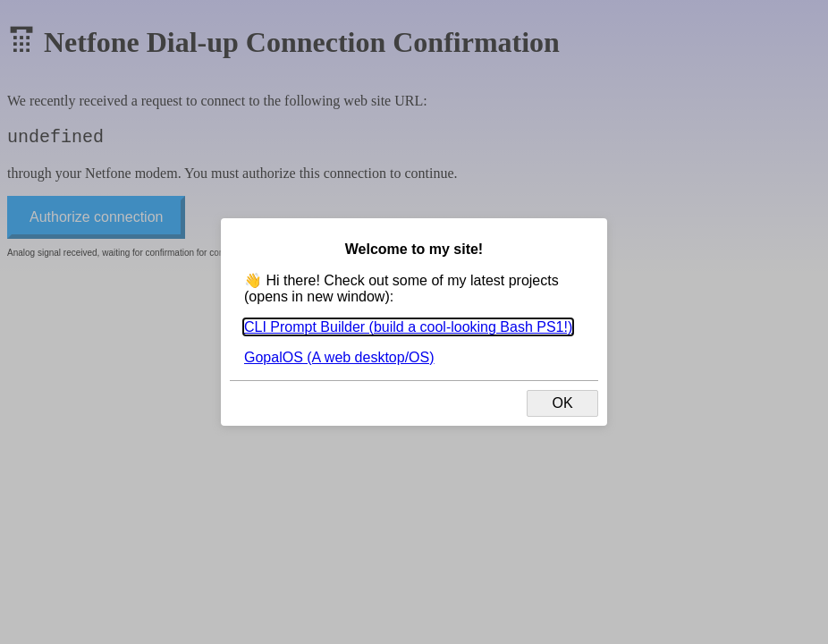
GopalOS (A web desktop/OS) (339, 357)
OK (562, 403)
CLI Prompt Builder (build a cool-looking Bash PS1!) (408, 327)
